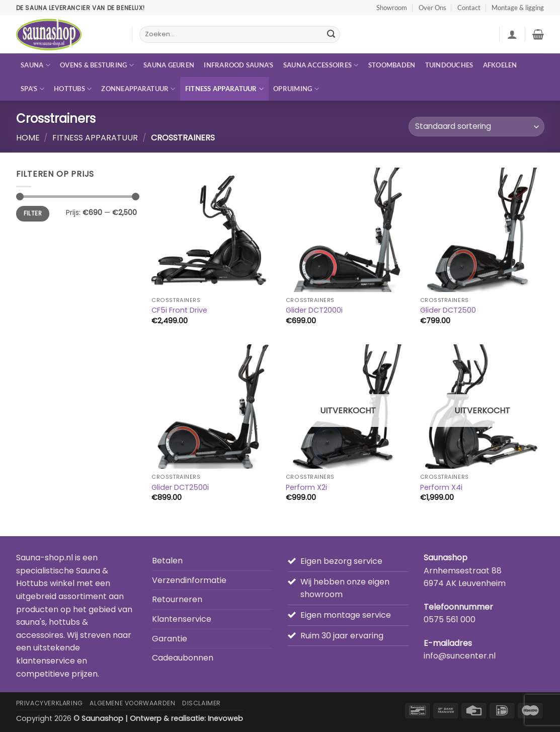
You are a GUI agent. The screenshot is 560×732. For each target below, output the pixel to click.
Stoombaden (392, 65)
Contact (469, 8)
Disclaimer (202, 703)
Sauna (35, 65)
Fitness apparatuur (224, 89)
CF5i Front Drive (179, 310)
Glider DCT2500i (180, 488)
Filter (33, 213)
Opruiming (296, 89)
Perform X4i (441, 488)
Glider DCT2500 (448, 310)
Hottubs (73, 89)
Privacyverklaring (50, 703)
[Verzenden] (331, 35)
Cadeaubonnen (183, 658)
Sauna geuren (169, 65)
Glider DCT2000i (314, 310)
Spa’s (32, 89)
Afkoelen (500, 65)
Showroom (392, 8)
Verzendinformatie (189, 580)
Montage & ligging (518, 8)
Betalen (167, 561)
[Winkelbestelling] (476, 127)
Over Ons (432, 8)
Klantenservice (182, 619)
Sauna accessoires (321, 65)
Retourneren (177, 599)
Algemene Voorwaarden (132, 703)
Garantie (170, 639)
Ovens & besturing (97, 65)
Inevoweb (225, 718)
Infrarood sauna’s (238, 65)
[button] (512, 34)
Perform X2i (306, 488)
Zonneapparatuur (138, 89)
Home (28, 138)
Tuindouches (449, 65)
